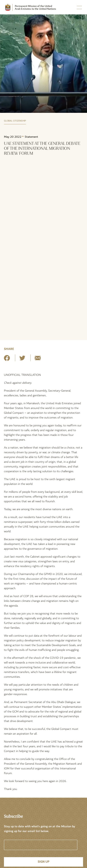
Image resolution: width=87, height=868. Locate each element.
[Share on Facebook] (7, 360)
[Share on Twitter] (22, 360)
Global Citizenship (15, 121)
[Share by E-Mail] (38, 360)
